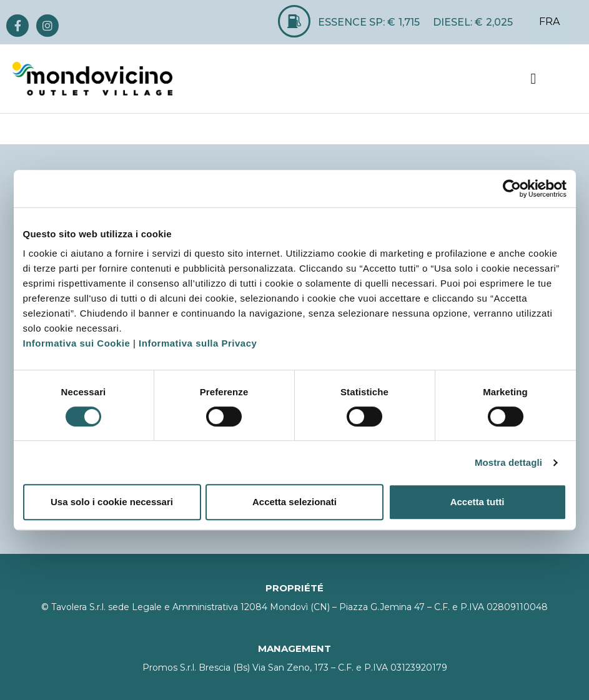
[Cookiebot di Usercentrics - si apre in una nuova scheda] (512, 189)
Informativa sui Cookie (77, 343)
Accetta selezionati (294, 502)
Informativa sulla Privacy (198, 343)
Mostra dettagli (508, 462)
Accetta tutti (478, 502)
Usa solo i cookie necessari (112, 502)
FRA (549, 22)
